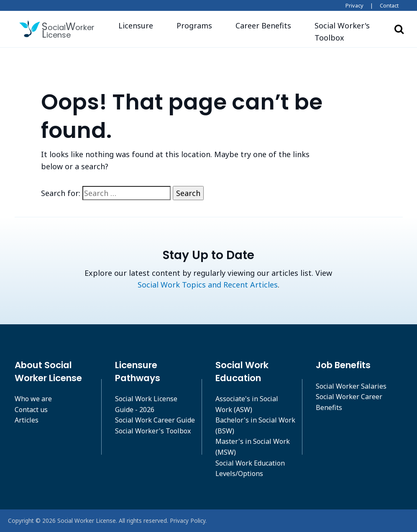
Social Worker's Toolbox (153, 431)
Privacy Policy (188, 521)
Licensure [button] (136, 25)
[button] (345, 32)
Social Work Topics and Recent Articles (208, 285)
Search (399, 29)
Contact (389, 5)
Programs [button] (194, 25)
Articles (27, 420)
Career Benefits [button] (263, 25)
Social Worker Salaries (351, 386)
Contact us (31, 410)
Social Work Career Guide (155, 420)
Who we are (33, 399)
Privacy (354, 5)
